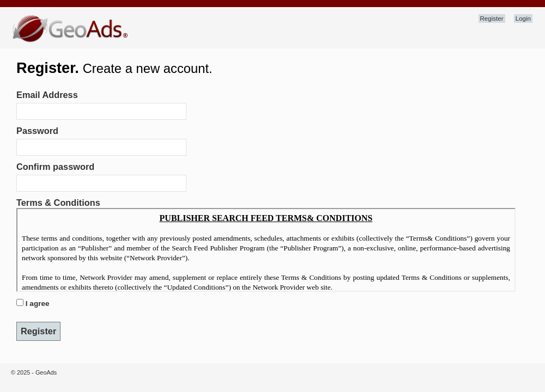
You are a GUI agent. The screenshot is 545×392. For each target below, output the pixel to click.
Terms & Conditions (58, 203)
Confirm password (55, 167)
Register (492, 19)
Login (523, 19)
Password (37, 131)
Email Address (47, 95)
